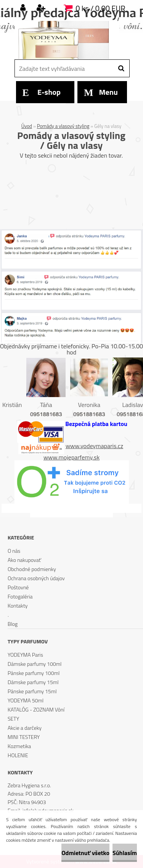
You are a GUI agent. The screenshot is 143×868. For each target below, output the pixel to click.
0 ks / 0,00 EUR (100, 8)
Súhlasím (125, 853)
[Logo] (67, 40)
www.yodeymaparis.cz (94, 446)
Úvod (27, 126)
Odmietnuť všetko (85, 853)
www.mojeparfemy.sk (71, 457)
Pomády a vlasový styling (63, 126)
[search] (121, 69)
